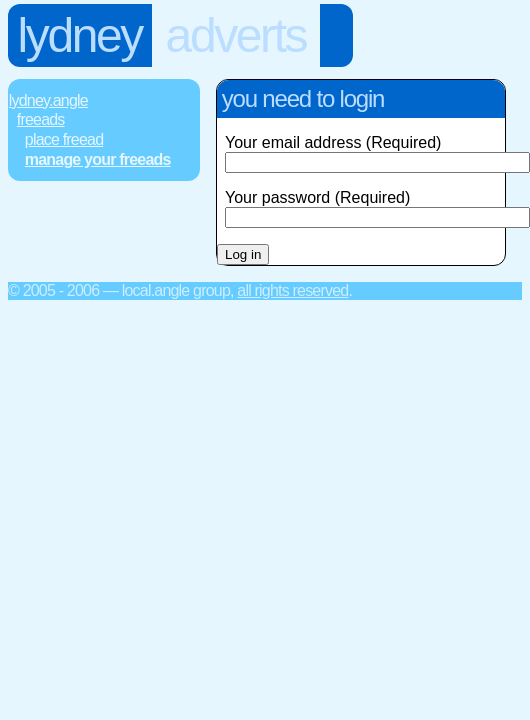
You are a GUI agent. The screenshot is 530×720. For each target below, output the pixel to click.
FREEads (41, 119)
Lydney (80, 35)
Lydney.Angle (48, 100)
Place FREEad (64, 139)
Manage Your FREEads (98, 159)
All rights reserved (292, 290)
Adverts (236, 35)
